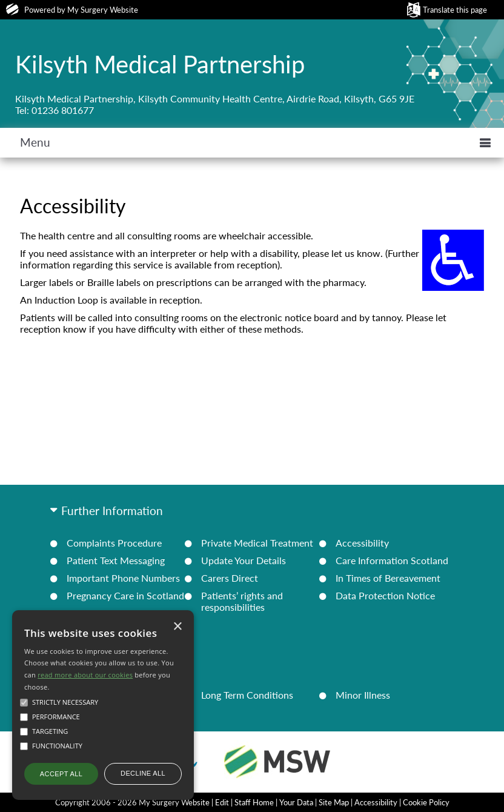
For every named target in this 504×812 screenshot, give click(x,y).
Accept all (61, 774)
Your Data (296, 802)
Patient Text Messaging (116, 560)
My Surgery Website (103, 10)
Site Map (334, 802)
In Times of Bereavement (388, 578)
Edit (222, 802)
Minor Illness (363, 695)
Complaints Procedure (114, 543)
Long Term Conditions (247, 695)
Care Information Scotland (392, 560)
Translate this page (455, 10)
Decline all (143, 773)
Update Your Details (244, 560)
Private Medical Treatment (257, 543)
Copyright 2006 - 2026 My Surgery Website (132, 802)
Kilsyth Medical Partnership (160, 64)
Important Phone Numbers (123, 578)
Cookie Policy (426, 802)
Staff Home (254, 802)
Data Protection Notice (385, 595)
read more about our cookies (85, 675)
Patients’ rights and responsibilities (242, 601)
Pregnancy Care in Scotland (125, 595)
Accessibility (362, 543)
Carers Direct (230, 578)
